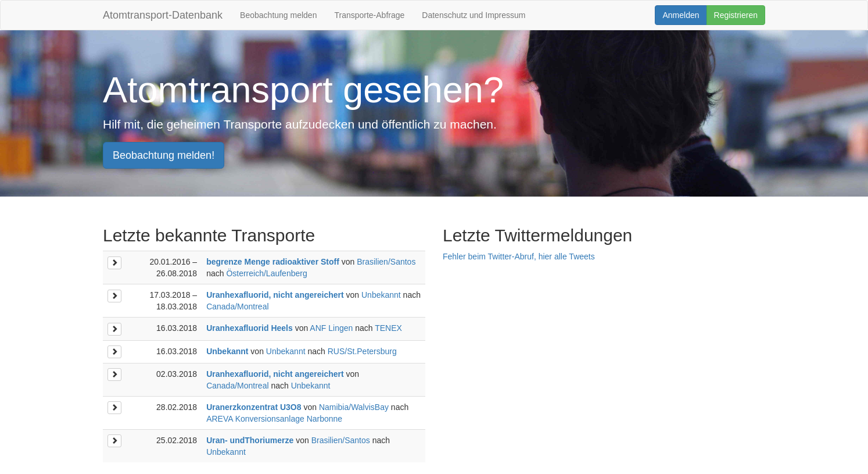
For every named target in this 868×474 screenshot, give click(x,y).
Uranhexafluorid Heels (250, 328)
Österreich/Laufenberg (266, 273)
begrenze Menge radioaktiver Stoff (273, 262)
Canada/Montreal (237, 307)
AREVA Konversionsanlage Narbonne (274, 419)
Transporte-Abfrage (369, 15)
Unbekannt (381, 295)
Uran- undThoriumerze (250, 440)
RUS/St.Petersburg (362, 351)
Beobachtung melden (278, 15)
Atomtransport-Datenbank (163, 15)
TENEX (388, 328)
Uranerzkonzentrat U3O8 (254, 407)
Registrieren (736, 15)
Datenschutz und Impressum (474, 15)
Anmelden (681, 15)
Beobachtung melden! (164, 155)
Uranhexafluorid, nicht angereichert (275, 295)
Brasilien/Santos (386, 262)
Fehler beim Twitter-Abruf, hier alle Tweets (519, 256)
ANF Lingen (331, 328)
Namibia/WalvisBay (354, 407)
